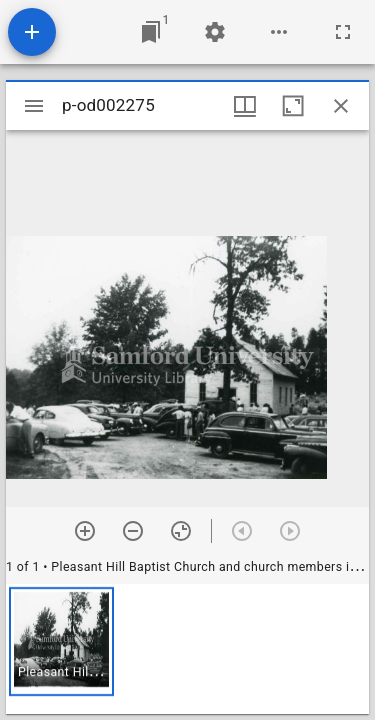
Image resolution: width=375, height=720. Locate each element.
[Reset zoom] (181, 531)
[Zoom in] (85, 531)
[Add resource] (32, 32)
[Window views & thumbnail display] (245, 106)
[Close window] (341, 106)
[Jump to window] (151, 32)
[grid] (187, 649)
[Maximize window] (293, 106)
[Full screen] (343, 32)
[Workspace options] (279, 32)
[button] (61, 641)
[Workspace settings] (215, 32)
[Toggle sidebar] (34, 106)
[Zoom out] (133, 531)
